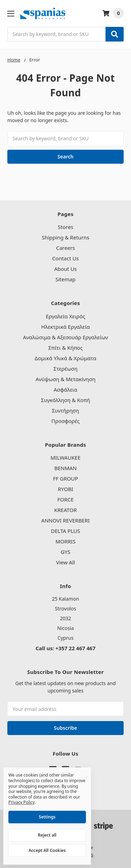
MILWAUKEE (65, 458)
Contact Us (65, 258)
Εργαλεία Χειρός (65, 316)
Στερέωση (65, 369)
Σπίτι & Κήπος (65, 348)
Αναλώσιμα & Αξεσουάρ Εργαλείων (66, 337)
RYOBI (65, 489)
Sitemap (66, 279)
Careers (65, 248)
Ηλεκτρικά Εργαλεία (65, 327)
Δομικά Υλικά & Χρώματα (65, 358)
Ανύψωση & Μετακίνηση (66, 379)
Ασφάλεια (66, 390)
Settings (47, 817)
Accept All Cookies (47, 850)
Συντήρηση (66, 410)
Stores (65, 227)
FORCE (65, 499)
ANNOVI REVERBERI (65, 520)
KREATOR (65, 510)
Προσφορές (65, 421)
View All (65, 562)
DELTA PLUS (66, 531)
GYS (66, 552)
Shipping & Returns (65, 237)
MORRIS (65, 541)
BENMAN (65, 468)
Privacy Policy (21, 802)
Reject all (47, 835)
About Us (65, 269)
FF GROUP (65, 478)
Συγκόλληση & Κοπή (65, 400)
